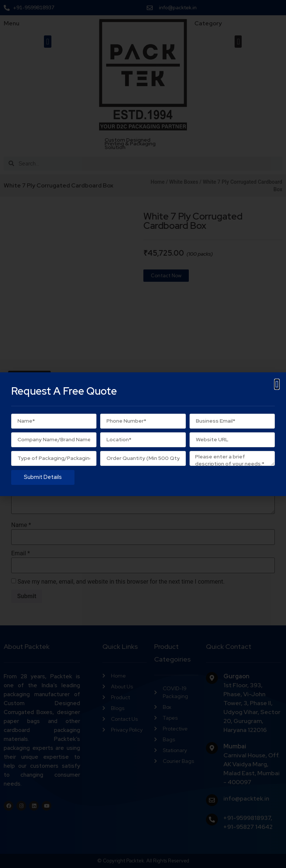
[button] (277, 384)
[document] (143, 434)
